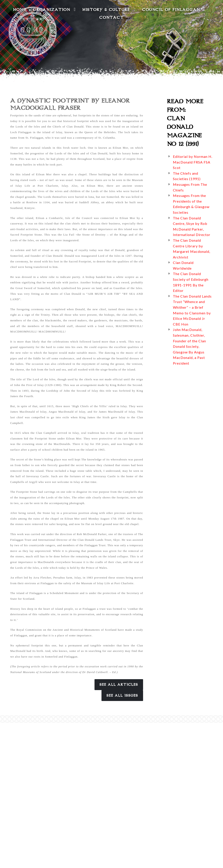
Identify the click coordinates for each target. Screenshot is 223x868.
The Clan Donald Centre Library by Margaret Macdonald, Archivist (192, 249)
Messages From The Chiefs (190, 187)
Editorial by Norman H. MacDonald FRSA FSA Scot (193, 162)
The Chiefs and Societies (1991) (187, 176)
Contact (111, 17)
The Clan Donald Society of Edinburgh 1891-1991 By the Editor (191, 282)
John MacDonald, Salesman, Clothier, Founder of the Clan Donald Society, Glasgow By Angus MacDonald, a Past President (189, 346)
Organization (54, 9)
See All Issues (122, 696)
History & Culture (109, 9)
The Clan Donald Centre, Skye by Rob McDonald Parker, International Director (192, 226)
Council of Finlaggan (174, 9)
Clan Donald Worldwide (183, 265)
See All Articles (119, 685)
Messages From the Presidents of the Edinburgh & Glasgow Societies (191, 204)
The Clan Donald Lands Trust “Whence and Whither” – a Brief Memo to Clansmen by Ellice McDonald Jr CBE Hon (192, 310)
